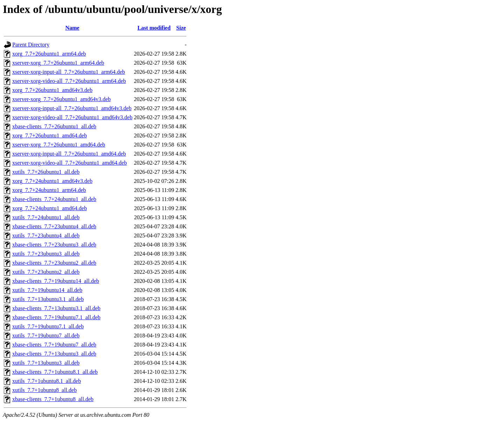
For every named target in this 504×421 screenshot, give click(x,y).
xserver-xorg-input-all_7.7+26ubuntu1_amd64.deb (69, 154)
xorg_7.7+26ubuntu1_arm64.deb (49, 54)
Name (72, 28)
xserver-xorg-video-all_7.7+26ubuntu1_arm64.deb (69, 81)
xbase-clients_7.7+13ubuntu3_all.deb (54, 354)
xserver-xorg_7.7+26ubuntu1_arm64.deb (58, 63)
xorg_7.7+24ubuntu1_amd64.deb (50, 208)
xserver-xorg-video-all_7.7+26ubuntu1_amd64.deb (69, 163)
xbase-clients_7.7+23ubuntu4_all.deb (54, 226)
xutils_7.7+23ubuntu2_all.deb (46, 272)
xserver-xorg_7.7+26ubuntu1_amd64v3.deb (61, 99)
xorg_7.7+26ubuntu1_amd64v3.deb (52, 90)
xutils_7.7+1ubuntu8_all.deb (44, 390)
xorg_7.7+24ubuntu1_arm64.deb (49, 190)
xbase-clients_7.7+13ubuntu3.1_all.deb (56, 308)
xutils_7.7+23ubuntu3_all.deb (46, 254)
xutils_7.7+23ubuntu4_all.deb (46, 236)
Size (181, 28)
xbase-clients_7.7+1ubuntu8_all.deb (53, 399)
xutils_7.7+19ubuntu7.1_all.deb (48, 326)
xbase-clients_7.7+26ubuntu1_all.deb (54, 126)
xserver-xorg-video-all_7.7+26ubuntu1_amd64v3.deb (72, 117)
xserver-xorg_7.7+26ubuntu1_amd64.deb (59, 145)
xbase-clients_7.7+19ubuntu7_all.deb (54, 345)
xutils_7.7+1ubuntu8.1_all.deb (47, 381)
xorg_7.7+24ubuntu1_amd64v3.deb (52, 181)
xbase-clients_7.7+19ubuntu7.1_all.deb (56, 317)
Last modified (154, 28)
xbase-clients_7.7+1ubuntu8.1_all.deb (55, 372)
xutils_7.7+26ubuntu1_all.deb (46, 172)
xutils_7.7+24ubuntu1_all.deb (46, 217)
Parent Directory (31, 45)
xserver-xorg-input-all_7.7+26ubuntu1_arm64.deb (69, 72)
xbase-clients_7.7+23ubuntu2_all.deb (54, 263)
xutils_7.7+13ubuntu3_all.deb (46, 363)
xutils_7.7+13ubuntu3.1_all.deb (48, 299)
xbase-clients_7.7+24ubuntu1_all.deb (54, 199)
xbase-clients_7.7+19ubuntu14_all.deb (56, 281)
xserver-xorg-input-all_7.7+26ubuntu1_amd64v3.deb (72, 108)
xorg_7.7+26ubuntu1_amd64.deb (50, 135)
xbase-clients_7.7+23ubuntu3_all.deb (54, 245)
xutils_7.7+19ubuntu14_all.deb (47, 290)
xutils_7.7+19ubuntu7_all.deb (46, 336)
